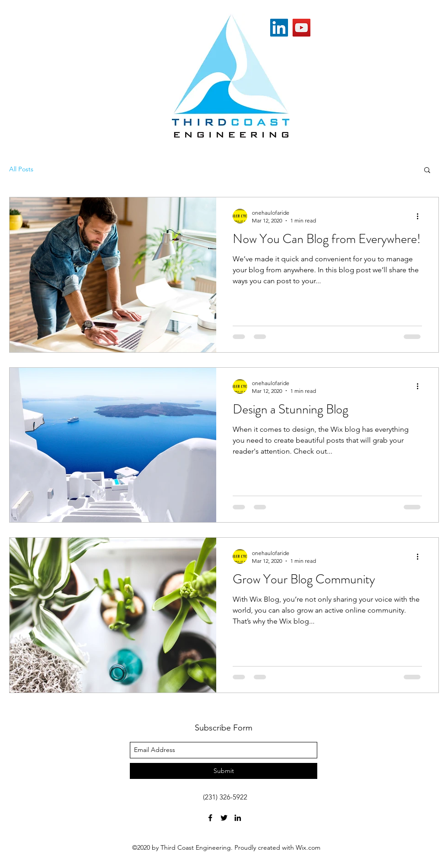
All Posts (21, 169)
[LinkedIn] (279, 28)
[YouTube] (301, 28)
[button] (427, 171)
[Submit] (224, 771)
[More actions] (421, 216)
